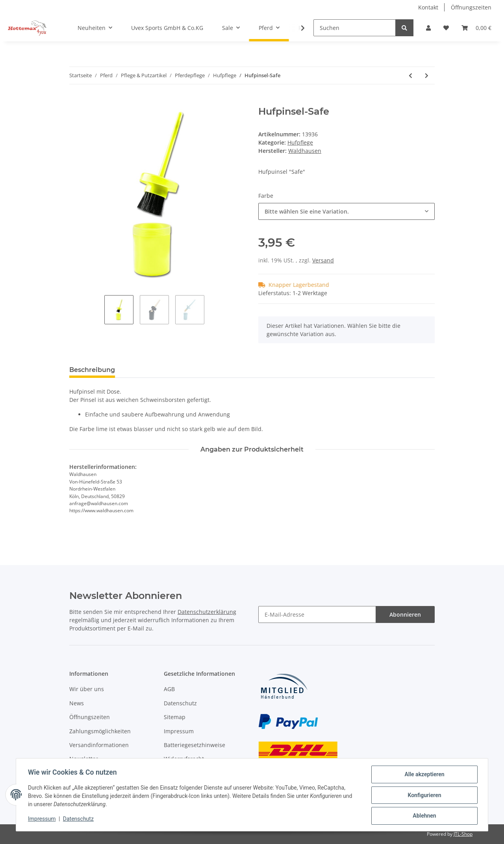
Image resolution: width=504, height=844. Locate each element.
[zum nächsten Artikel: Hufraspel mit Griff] (427, 75)
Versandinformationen (99, 745)
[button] (428, 28)
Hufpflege (300, 142)
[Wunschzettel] (446, 28)
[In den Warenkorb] (76, 102)
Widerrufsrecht (184, 759)
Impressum (179, 731)
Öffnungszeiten (471, 7)
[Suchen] (355, 28)
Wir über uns (87, 689)
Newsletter (84, 759)
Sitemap (175, 717)
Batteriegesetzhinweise (195, 745)
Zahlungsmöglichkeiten (100, 731)
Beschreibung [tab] (92, 370)
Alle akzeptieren (423, 775)
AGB (169, 689)
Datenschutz (180, 703)
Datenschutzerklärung (207, 612)
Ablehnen (423, 816)
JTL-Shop (463, 834)
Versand (323, 260)
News (77, 703)
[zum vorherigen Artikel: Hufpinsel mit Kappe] (410, 75)
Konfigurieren (423, 796)
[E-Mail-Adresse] (317, 614)
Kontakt (428, 7)
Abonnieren (405, 614)
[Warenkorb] (476, 28)
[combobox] (346, 211)
